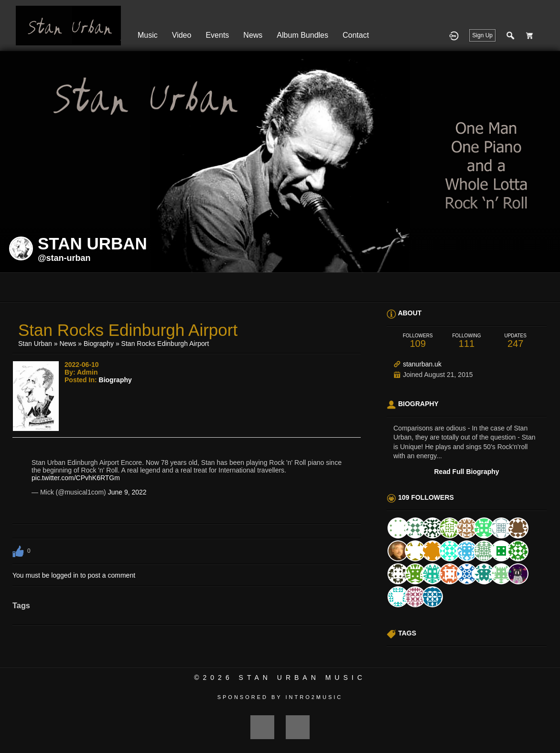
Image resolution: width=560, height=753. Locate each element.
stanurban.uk (422, 364)
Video (182, 35)
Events (217, 35)
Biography (99, 344)
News (253, 35)
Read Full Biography (467, 472)
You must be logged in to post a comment (74, 575)
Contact (356, 35)
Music (148, 35)
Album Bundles (302, 35)
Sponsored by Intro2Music (280, 697)
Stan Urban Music (302, 678)
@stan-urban (64, 258)
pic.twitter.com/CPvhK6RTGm (76, 478)
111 (466, 341)
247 (516, 341)
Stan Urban (35, 344)
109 (418, 341)
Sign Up (482, 35)
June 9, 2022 (127, 492)
